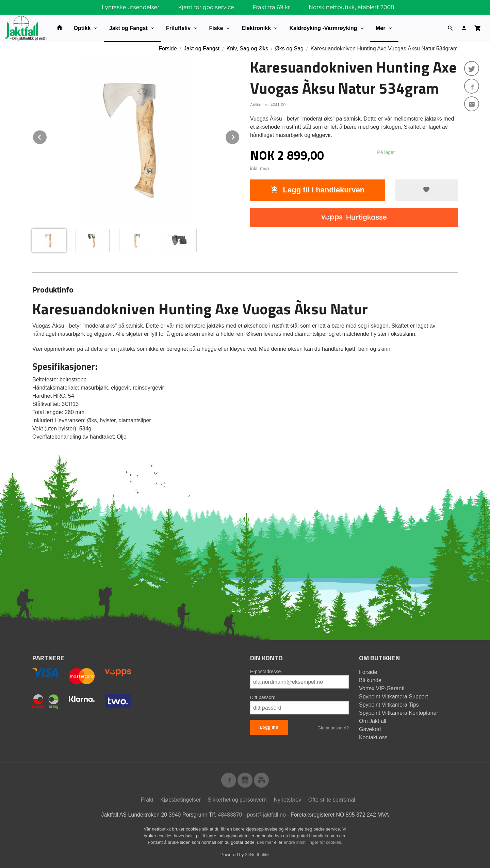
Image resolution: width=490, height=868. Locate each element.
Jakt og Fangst (128, 28)
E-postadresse (265, 672)
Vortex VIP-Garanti (382, 688)
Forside (168, 49)
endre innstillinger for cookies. (313, 842)
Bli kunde (370, 680)
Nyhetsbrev (287, 800)
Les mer (266, 842)
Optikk (82, 28)
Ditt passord (263, 697)
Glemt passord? (333, 728)
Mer (380, 28)
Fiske (216, 28)
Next (240, 136)
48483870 (230, 815)
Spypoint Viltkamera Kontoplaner (399, 713)
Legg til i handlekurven (317, 190)
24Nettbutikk (257, 855)
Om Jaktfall (373, 721)
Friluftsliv (178, 28)
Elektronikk (256, 28)
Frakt (147, 800)
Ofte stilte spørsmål (332, 800)
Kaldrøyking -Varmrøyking (323, 28)
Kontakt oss (373, 737)
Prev (47, 136)
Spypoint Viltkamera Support (393, 697)
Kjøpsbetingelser (181, 800)
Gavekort (370, 729)
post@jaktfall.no (266, 815)
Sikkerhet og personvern (237, 800)
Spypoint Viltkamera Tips (389, 705)
